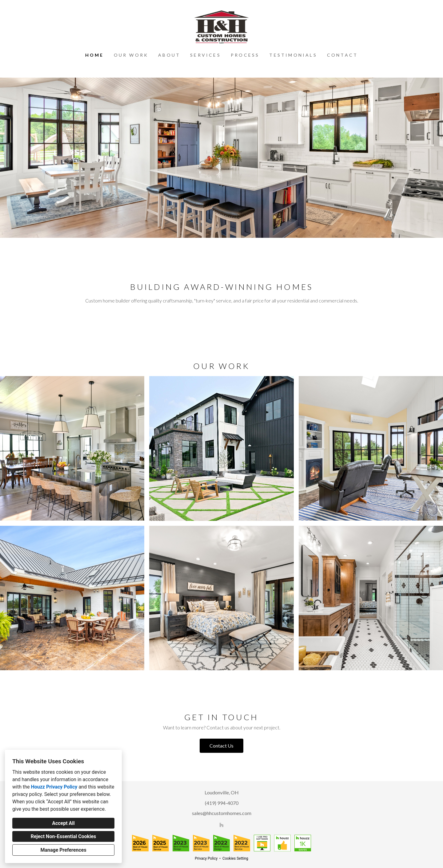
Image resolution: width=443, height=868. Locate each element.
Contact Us (221, 746)
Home (95, 55)
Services (206, 55)
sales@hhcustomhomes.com (222, 813)
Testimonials (293, 55)
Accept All (63, 823)
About (169, 55)
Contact (342, 55)
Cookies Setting (235, 858)
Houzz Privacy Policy (54, 787)
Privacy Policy (206, 858)
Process (245, 55)
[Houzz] (221, 825)
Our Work (131, 55)
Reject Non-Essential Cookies (64, 836)
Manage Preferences (63, 850)
